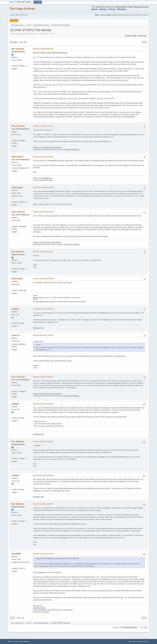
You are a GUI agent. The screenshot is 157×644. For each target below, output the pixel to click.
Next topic (142, 36)
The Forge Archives (22, 9)
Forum (112, 9)
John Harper (17, 187)
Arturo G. (16, 335)
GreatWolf (16, 554)
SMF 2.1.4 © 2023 (13, 641)
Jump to (116, 627)
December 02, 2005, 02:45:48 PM (43, 554)
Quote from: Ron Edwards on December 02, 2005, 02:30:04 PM (58, 559)
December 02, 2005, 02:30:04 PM (43, 504)
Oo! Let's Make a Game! (41, 302)
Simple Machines (24, 641)
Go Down (14, 42)
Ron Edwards (18, 49)
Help (130, 641)
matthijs (15, 309)
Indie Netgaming (46, 178)
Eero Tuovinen (18, 126)
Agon (35, 204)
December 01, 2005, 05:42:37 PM (43, 126)
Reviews (122, 9)
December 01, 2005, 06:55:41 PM (43, 252)
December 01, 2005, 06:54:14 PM (43, 212)
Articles (103, 9)
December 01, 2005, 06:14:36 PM (43, 157)
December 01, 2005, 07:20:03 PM (43, 309)
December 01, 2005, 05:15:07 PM (43, 49)
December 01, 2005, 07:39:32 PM (43, 377)
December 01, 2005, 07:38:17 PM (43, 335)
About (94, 9)
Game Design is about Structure (51, 147)
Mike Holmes (18, 157)
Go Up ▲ (146, 641)
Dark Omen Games (39, 608)
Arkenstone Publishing (72, 150)
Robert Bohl (17, 279)
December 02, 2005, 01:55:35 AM (43, 442)
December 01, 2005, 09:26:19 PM (43, 404)
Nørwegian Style (38, 328)
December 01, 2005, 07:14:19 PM (43, 279)
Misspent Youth (38, 298)
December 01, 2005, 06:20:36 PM (43, 187)
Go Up (12, 618)
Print (144, 42)
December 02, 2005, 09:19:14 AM (43, 475)
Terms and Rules (138, 641)
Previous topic (131, 36)
